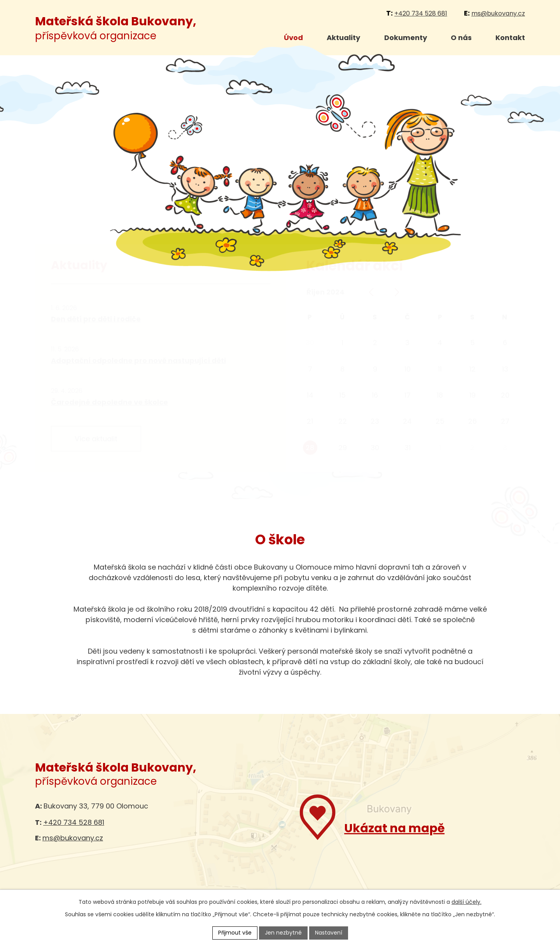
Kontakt (510, 38)
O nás (461, 38)
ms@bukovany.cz (498, 13)
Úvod (293, 38)
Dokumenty (406, 38)
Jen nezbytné (283, 933)
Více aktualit (96, 439)
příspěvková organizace (116, 29)
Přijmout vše (235, 933)
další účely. (466, 902)
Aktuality (343, 38)
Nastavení (329, 933)
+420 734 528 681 (421, 13)
